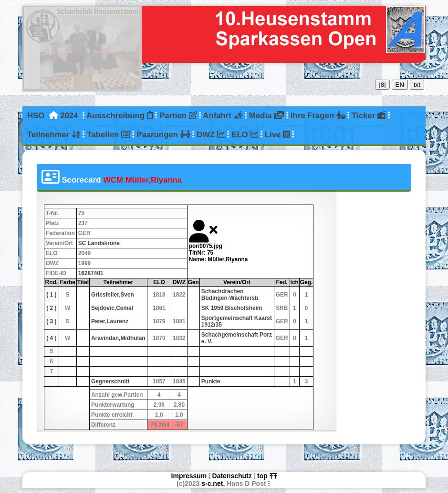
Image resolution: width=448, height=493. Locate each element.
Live (277, 135)
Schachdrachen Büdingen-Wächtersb (230, 295)
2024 (69, 116)
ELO (245, 135)
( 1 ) (51, 295)
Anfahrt (223, 116)
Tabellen (108, 135)
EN (400, 85)
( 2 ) (51, 308)
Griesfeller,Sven (113, 295)
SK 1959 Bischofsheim (232, 308)
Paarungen (163, 135)
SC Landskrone (99, 243)
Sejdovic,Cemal (112, 308)
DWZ (211, 135)
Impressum (189, 476)
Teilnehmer (54, 135)
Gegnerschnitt (110, 381)
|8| (382, 85)
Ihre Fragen (318, 116)
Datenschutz (232, 476)
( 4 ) (51, 338)
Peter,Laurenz (110, 321)
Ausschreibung (120, 116)
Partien (178, 116)
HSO (36, 116)
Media (266, 116)
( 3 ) (51, 321)
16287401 (91, 273)
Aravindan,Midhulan (118, 338)
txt (417, 85)
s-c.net (212, 483)
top (267, 476)
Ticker (369, 116)
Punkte (211, 381)
